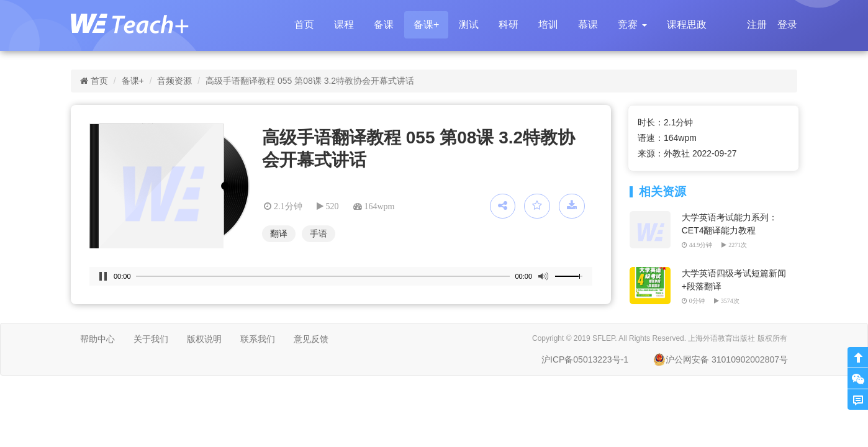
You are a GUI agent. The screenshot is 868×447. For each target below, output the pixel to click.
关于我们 (151, 339)
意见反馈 (311, 339)
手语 (319, 233)
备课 (384, 25)
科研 (509, 25)
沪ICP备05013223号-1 (585, 359)
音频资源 (174, 81)
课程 (344, 25)
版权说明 (204, 339)
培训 (548, 25)
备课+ (426, 25)
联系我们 (258, 339)
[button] (632, 25)
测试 (469, 25)
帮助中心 (97, 339)
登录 (787, 25)
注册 (757, 25)
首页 (304, 25)
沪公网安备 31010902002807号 (721, 359)
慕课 (588, 25)
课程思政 (687, 25)
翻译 (279, 233)
